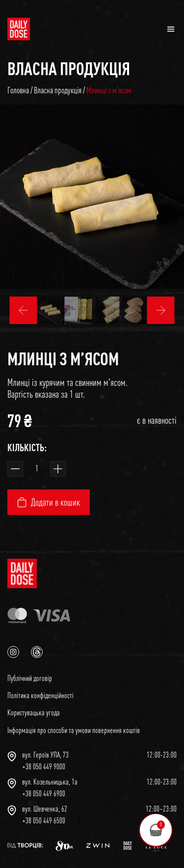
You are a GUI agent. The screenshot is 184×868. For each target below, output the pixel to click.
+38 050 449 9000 (44, 766)
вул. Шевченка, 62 (45, 809)
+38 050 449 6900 (44, 793)
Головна (18, 90)
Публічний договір (30, 678)
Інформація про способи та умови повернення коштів (74, 730)
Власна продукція (69, 68)
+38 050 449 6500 (44, 820)
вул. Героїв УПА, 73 (45, 755)
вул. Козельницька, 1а (50, 782)
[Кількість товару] (37, 469)
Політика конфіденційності (40, 695)
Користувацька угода (34, 712)
